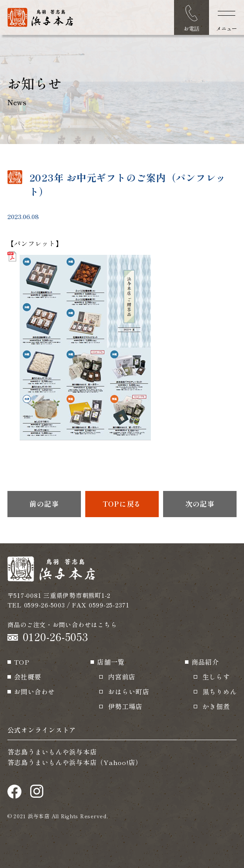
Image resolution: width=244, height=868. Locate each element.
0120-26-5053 (56, 636)
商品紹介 (205, 662)
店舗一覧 (111, 662)
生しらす (216, 677)
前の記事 (44, 504)
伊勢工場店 (125, 706)
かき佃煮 (216, 706)
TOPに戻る (122, 504)
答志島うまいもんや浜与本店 (52, 752)
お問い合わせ (35, 691)
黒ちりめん (220, 691)
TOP (22, 662)
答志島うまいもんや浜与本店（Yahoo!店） (75, 762)
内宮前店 (122, 677)
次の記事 (200, 504)
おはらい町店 (129, 691)
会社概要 (28, 677)
